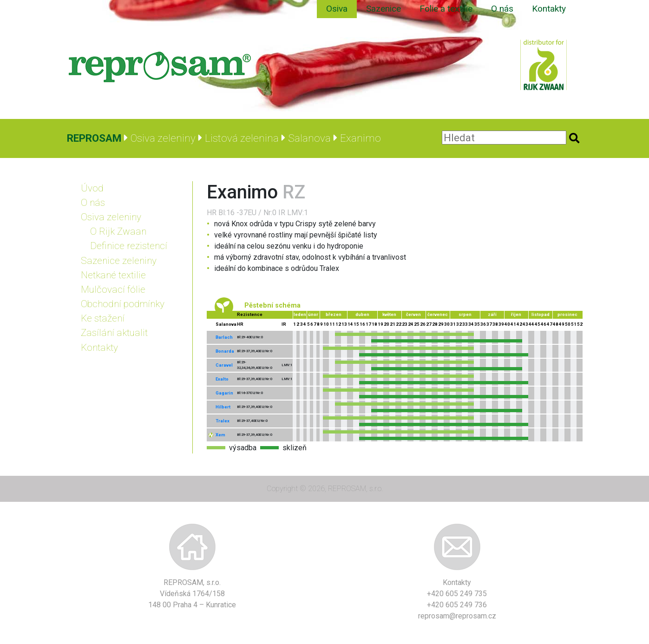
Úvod (92, 188)
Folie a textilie (446, 9)
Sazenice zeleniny (119, 261)
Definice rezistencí (129, 246)
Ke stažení (103, 318)
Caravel (224, 365)
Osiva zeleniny (111, 217)
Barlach (224, 337)
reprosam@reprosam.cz (457, 616)
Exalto (222, 379)
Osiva (337, 9)
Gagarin (224, 393)
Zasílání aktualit (114, 333)
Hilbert (223, 407)
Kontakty (549, 9)
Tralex (223, 421)
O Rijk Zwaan (118, 231)
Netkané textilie (113, 275)
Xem (220, 435)
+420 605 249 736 (457, 605)
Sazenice (383, 9)
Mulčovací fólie (113, 289)
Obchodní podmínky (123, 304)
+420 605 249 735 (457, 594)
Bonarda (225, 351)
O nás (502, 9)
